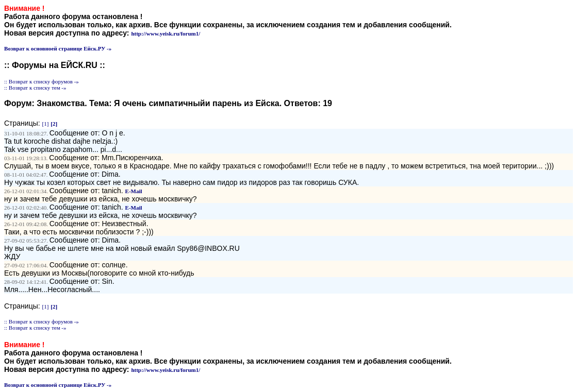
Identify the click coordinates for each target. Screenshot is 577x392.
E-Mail (134, 191)
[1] (46, 124)
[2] (54, 124)
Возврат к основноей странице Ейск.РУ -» (58, 48)
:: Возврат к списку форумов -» (42, 81)
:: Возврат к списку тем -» (35, 88)
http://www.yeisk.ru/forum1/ (166, 33)
